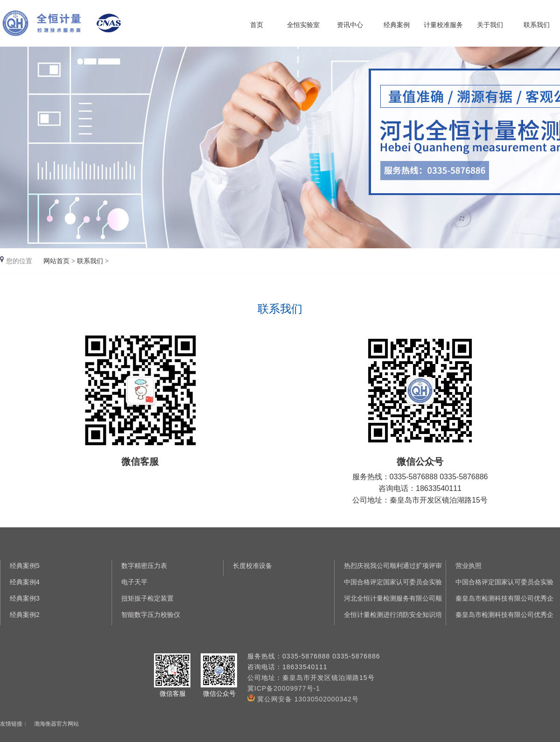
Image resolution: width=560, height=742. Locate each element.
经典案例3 (25, 598)
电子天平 (134, 582)
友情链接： (14, 724)
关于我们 (490, 25)
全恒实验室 (303, 25)
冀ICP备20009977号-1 (284, 688)
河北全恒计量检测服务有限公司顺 (393, 598)
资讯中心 (350, 25)
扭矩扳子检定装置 (147, 598)
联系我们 (537, 25)
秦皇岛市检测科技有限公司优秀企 (504, 598)
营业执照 (469, 566)
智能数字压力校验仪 (151, 615)
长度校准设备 (252, 566)
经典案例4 (25, 582)
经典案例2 (25, 615)
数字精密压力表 (144, 566)
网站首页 (56, 261)
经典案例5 (25, 566)
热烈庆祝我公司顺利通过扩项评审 (393, 566)
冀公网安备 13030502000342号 (303, 699)
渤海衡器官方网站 (56, 724)
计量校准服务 (443, 25)
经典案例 (397, 25)
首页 (257, 25)
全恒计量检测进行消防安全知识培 (393, 615)
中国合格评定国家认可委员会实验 (393, 582)
